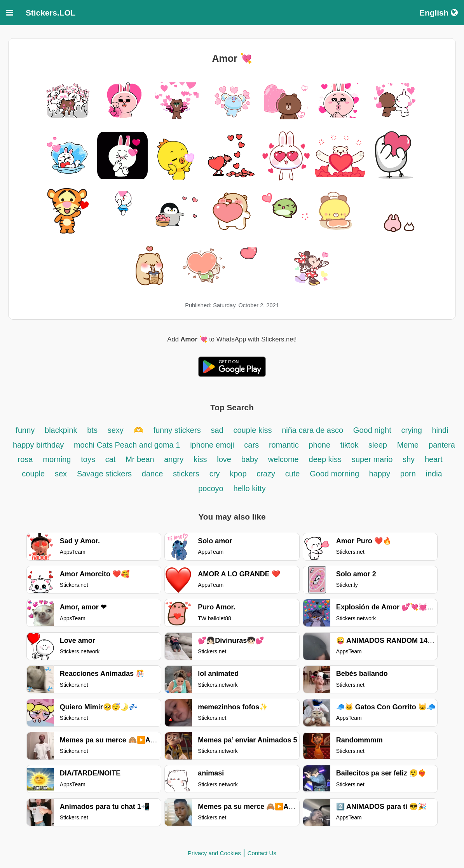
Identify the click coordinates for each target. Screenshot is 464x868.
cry (215, 474)
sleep (378, 445)
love (224, 459)
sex (61, 474)
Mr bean (141, 459)
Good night (372, 430)
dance (153, 474)
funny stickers (177, 430)
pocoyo (211, 488)
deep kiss (325, 459)
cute (293, 474)
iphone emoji (212, 445)
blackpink (61, 430)
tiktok (351, 445)
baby (250, 459)
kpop (238, 474)
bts (92, 430)
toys (88, 459)
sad (217, 430)
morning (57, 459)
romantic (284, 445)
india (434, 474)
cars (251, 445)
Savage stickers (104, 474)
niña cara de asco (312, 430)
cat (111, 459)
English (439, 13)
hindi (440, 430)
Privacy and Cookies (214, 853)
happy (380, 474)
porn (409, 474)
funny (25, 430)
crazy (267, 474)
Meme (408, 445)
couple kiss (252, 430)
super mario (373, 459)
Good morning (335, 474)
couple (33, 474)
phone (319, 445)
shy (409, 459)
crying (413, 430)
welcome (283, 459)
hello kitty (249, 488)
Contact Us (262, 853)
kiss (200, 459)
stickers (186, 474)
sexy (116, 430)
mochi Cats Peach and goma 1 (127, 445)
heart (434, 459)
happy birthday (39, 445)
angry (174, 459)
